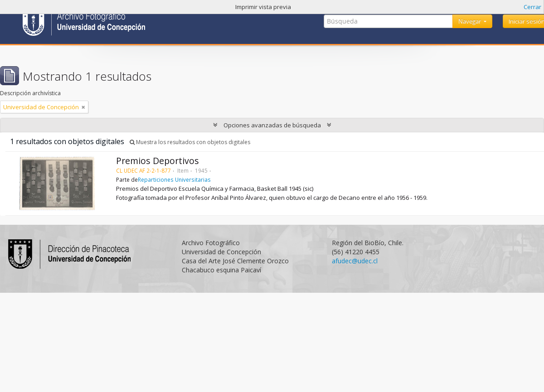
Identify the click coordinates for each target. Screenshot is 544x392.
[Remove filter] (83, 107)
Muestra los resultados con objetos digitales (190, 142)
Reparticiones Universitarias (174, 179)
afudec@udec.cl (355, 261)
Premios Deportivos (158, 161)
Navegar (470, 21)
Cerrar (532, 7)
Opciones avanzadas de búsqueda (272, 125)
